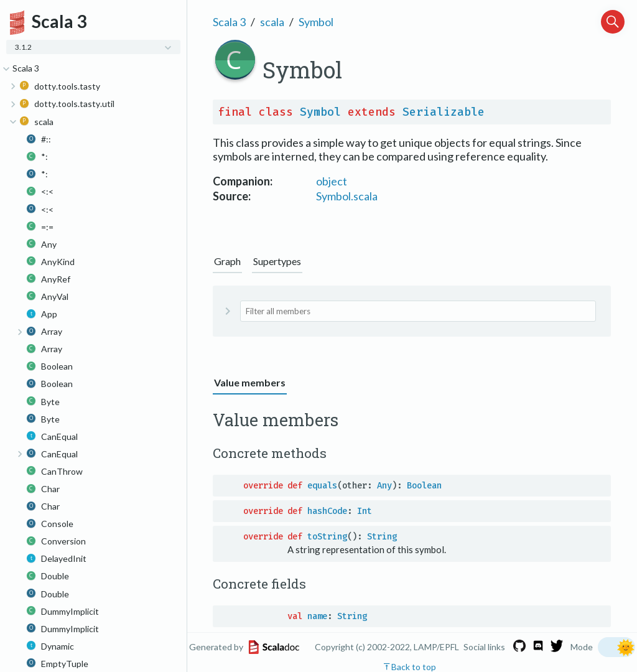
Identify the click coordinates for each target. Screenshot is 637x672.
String (382, 537)
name (317, 616)
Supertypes (277, 261)
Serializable (444, 112)
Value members (250, 382)
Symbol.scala (347, 196)
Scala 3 (229, 22)
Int (365, 511)
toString (327, 537)
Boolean (424, 486)
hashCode (327, 511)
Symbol (316, 22)
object (332, 181)
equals (322, 486)
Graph (227, 261)
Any (384, 486)
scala (272, 22)
